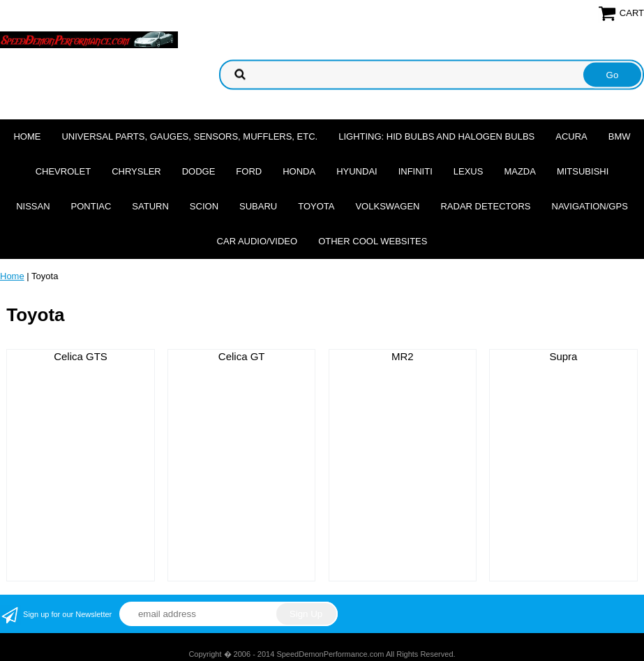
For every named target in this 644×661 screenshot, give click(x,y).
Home (27, 136)
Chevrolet (63, 171)
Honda (299, 171)
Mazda (520, 171)
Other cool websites (373, 241)
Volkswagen (387, 206)
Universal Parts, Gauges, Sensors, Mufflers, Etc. (189, 136)
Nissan (33, 206)
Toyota (316, 206)
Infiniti (415, 171)
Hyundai (357, 171)
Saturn (150, 206)
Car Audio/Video (257, 241)
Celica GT (242, 356)
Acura (571, 136)
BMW (620, 136)
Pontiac (91, 206)
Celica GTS (81, 356)
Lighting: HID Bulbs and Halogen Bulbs (436, 136)
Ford (249, 171)
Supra (563, 356)
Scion (204, 206)
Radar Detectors (485, 206)
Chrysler (136, 171)
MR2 (403, 356)
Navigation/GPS (590, 206)
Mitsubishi (583, 171)
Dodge (199, 171)
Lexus (469, 171)
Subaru (258, 206)
